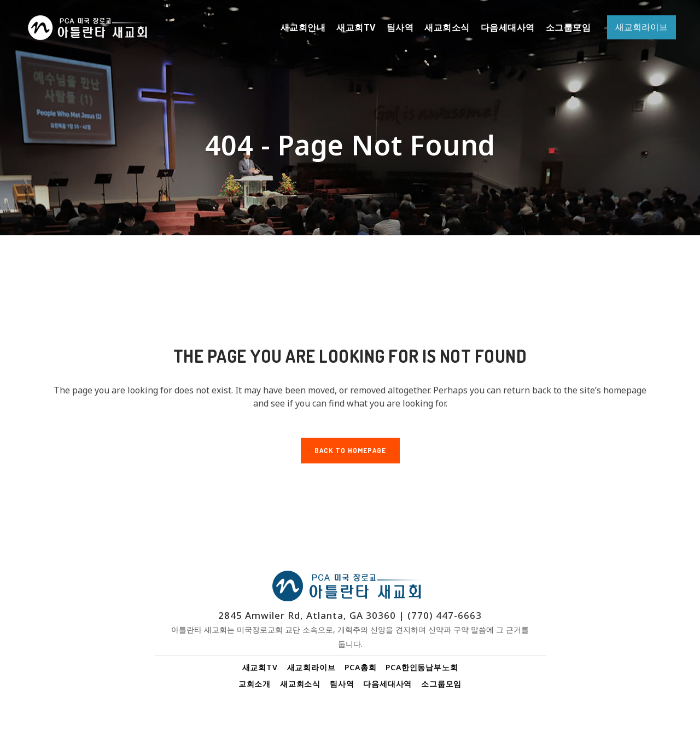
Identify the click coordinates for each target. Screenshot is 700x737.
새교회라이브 (311, 667)
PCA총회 (360, 667)
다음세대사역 (387, 684)
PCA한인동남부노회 (422, 667)
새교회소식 (300, 684)
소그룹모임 (441, 684)
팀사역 (342, 684)
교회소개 (255, 684)
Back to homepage (350, 450)
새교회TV (260, 667)
